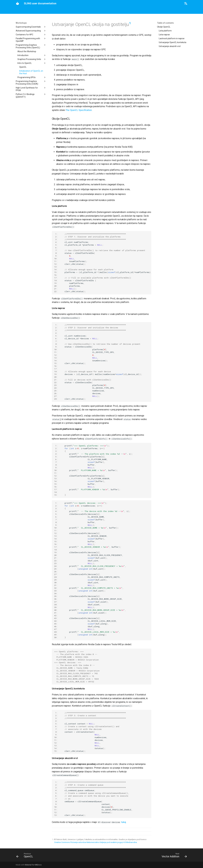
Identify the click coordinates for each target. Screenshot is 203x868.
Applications (53, 11)
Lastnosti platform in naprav (172, 38)
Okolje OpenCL (164, 27)
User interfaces (37, 11)
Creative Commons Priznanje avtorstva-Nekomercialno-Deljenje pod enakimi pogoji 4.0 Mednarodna (96, 842)
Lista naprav (164, 35)
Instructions (21, 11)
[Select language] (186, 3)
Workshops (109, 11)
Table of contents (165, 23)
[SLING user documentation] (17, 3)
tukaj (124, 822)
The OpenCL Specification (79, 110)
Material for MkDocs (33, 865)
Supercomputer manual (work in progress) (81, 11)
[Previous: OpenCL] (26, 856)
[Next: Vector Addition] (173, 856)
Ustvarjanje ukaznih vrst (170, 46)
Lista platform (165, 31)
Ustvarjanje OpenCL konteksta (173, 42)
